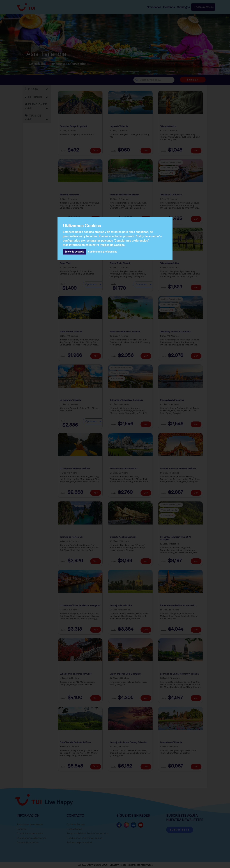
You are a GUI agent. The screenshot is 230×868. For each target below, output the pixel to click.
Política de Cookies (112, 245)
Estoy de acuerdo (74, 252)
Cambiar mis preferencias (103, 252)
